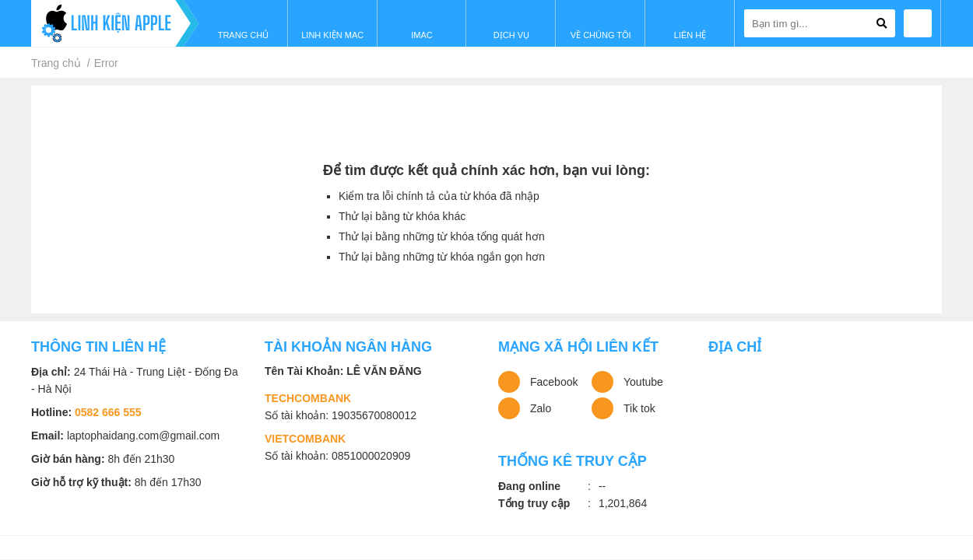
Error (106, 63)
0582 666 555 (108, 412)
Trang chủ (56, 63)
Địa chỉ (735, 347)
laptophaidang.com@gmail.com (143, 436)
